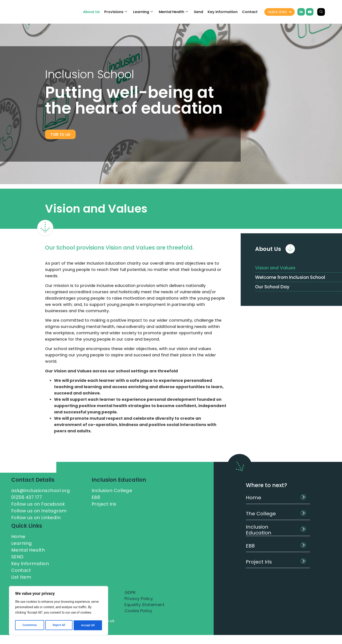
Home (254, 498)
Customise (29, 625)
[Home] (303, 497)
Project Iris (259, 562)
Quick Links (280, 12)
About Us (91, 12)
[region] (59, 611)
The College (261, 514)
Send (198, 12)
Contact (250, 12)
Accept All (88, 625)
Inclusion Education (259, 530)
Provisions (116, 12)
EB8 (250, 546)
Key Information (223, 12)
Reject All (59, 625)
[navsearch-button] (321, 12)
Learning (143, 12)
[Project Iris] (303, 561)
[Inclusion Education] (303, 529)
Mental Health (173, 12)
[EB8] (303, 545)
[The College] (303, 513)
